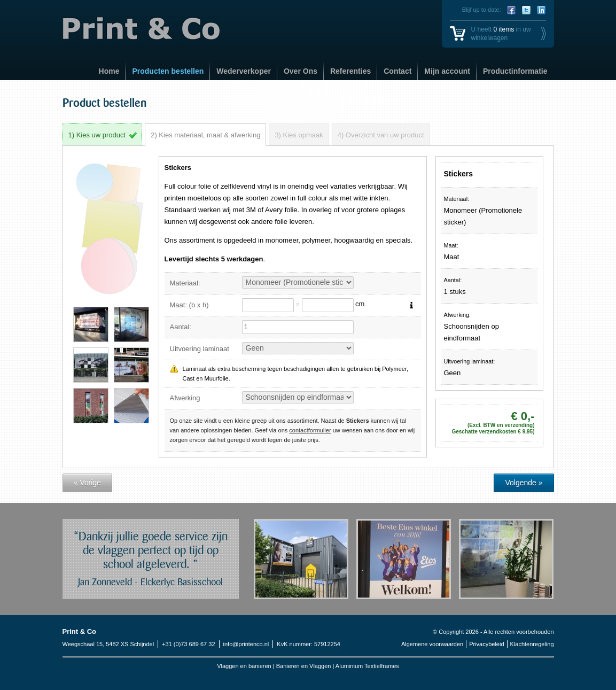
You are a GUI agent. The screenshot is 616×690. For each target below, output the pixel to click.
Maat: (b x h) (189, 305)
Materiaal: (185, 283)
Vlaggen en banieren (244, 666)
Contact (397, 71)
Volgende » (524, 483)
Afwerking (185, 398)
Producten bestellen (168, 71)
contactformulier (310, 430)
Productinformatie (515, 71)
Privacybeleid (486, 644)
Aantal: (181, 327)
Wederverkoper (244, 71)
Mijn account (447, 71)
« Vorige (87, 483)
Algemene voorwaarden (432, 644)
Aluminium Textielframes (367, 666)
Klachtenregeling (532, 644)
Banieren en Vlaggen (305, 666)
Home (109, 71)
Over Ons (301, 71)
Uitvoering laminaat (200, 349)
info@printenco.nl (246, 644)
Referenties (350, 71)
